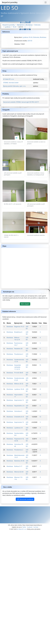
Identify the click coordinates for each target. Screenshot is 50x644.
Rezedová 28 (18, 349)
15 (40, 365)
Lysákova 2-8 (18, 428)
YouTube (36, 527)
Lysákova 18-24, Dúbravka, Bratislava (34, 37)
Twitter (24, 527)
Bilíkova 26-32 (19, 384)
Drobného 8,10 (19, 417)
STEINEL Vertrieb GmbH (11, 83)
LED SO (30, 41)
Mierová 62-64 (19, 472)
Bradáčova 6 (18, 332)
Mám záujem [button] (25, 304)
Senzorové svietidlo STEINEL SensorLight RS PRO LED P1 (21, 102)
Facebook (30, 527)
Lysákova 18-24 (19, 389)
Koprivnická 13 (19, 400)
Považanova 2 (19, 354)
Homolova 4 (18, 411)
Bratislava (29, 25)
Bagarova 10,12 (19, 327)
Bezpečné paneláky (10, 2)
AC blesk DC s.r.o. (9, 79)
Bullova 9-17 (18, 466)
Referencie (20, 25)
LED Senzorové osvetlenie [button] (25, 499)
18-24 (14, 27)
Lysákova (8, 27)
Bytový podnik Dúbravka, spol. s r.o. (14, 86)
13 (40, 395)
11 (40, 349)
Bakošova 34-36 (19, 461)
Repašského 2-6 (19, 406)
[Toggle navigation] (46, 2)
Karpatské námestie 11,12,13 (18, 367)
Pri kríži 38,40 (19, 373)
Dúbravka (37, 25)
